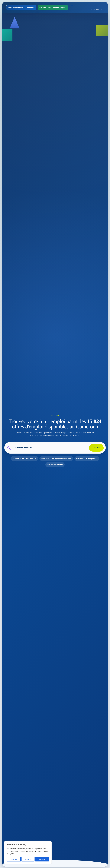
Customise (14, 859)
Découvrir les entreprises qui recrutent (56, 459)
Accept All (42, 859)
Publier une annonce (55, 465)
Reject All (28, 859)
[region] (28, 852)
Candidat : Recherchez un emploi (52, 8)
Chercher (96, 448)
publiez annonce (96, 9)
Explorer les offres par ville (87, 459)
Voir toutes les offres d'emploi (24, 459)
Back (71, 5)
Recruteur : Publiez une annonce (21, 8)
